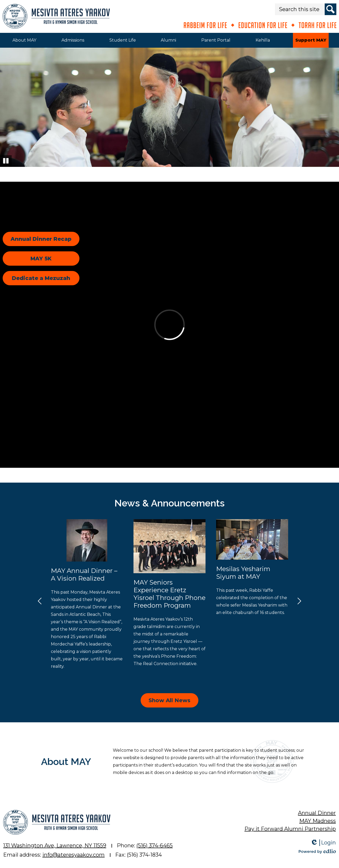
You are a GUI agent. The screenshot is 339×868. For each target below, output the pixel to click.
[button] (24, 40)
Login (323, 843)
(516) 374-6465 (155, 845)
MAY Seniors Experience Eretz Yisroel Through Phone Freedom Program (169, 594)
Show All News (169, 700)
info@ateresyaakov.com (73, 855)
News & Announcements (169, 503)
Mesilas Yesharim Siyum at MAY (243, 573)
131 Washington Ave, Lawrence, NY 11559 (55, 845)
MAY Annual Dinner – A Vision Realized (84, 575)
